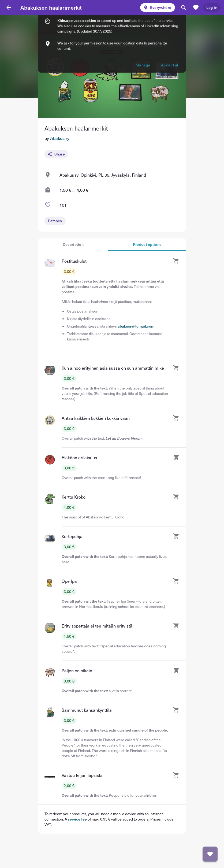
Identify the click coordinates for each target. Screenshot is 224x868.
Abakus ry (60, 138)
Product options (147, 244)
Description (73, 244)
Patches (55, 221)
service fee (77, 819)
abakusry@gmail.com (136, 326)
